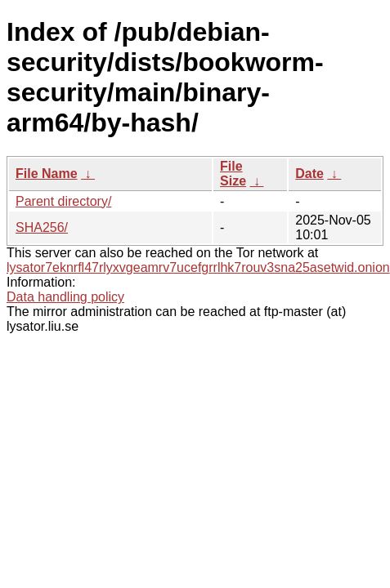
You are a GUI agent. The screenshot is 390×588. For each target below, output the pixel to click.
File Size (233, 174)
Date (309, 174)
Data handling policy (65, 297)
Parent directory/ (63, 201)
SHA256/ (42, 227)
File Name (47, 174)
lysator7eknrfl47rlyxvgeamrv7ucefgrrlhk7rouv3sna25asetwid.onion (198, 267)
